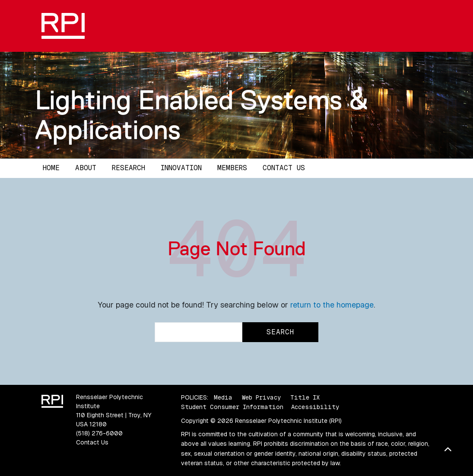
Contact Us (284, 168)
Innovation (181, 168)
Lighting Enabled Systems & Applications (202, 115)
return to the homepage (332, 305)
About (86, 168)
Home (51, 168)
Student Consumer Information (232, 407)
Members (232, 168)
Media (223, 397)
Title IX (305, 397)
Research (129, 168)
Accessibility (315, 407)
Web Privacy (261, 397)
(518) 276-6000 (99, 433)
